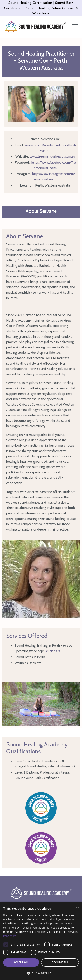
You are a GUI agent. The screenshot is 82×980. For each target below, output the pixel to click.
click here (53, 651)
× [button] (77, 906)
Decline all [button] (60, 962)
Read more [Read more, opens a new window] (10, 936)
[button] (41, 973)
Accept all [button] (21, 962)
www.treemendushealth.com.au (52, 156)
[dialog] (41, 941)
